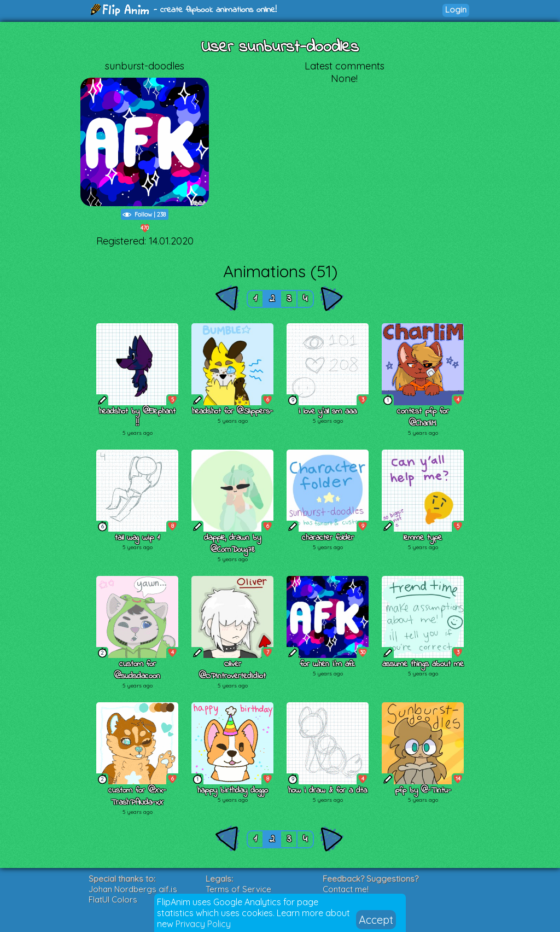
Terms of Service (238, 889)
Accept (376, 920)
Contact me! (346, 889)
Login (456, 10)
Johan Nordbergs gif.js (133, 889)
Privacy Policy (203, 924)
